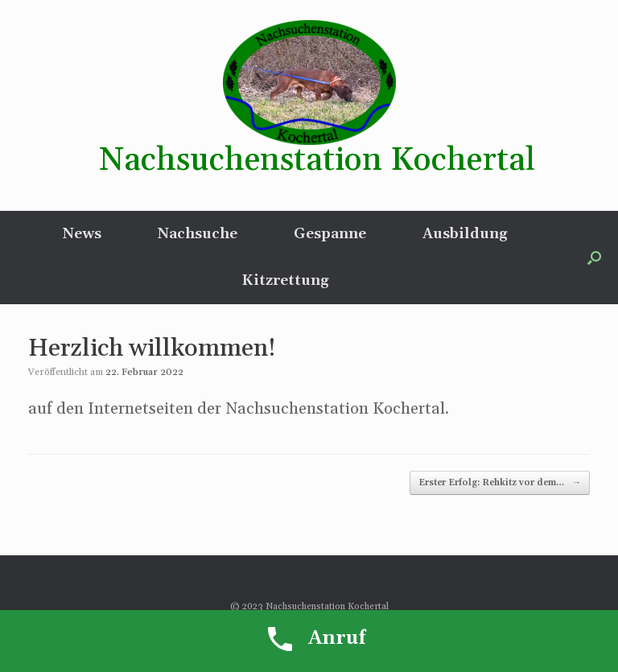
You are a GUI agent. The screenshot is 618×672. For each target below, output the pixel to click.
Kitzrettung (285, 280)
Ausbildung (465, 234)
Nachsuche (198, 234)
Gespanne (330, 234)
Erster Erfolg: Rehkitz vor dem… (500, 483)
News (82, 234)
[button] (594, 258)
